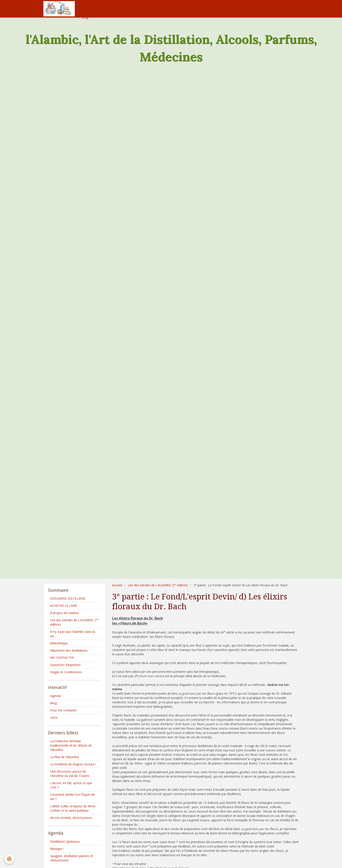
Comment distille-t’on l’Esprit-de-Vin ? (73, 797)
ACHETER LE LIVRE (64, 606)
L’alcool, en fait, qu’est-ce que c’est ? (71, 785)
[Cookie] (9, 859)
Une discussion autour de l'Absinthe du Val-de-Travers (70, 774)
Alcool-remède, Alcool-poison (71, 818)
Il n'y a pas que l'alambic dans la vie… (73, 634)
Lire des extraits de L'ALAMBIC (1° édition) (158, 585)
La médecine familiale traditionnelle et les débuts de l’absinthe (71, 745)
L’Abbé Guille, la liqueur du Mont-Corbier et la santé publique (73, 808)
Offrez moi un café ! (96, 13)
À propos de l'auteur (64, 613)
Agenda (87, 4)
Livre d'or (88, 9)
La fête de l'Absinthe (65, 757)
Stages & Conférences (66, 672)
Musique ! (57, 849)
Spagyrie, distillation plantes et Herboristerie (72, 858)
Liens (54, 717)
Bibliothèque (59, 643)
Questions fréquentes (65, 665)
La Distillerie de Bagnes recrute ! (73, 764)
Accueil (117, 585)
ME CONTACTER (62, 658)
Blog (85, 17)
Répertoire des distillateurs (69, 650)
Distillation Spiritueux (65, 841)
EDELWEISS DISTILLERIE (68, 598)
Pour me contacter (63, 710)
